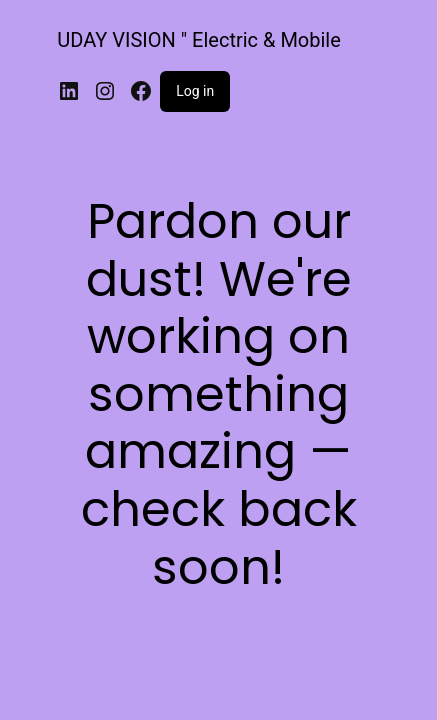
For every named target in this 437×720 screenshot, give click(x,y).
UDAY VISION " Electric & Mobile (199, 40)
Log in (195, 91)
